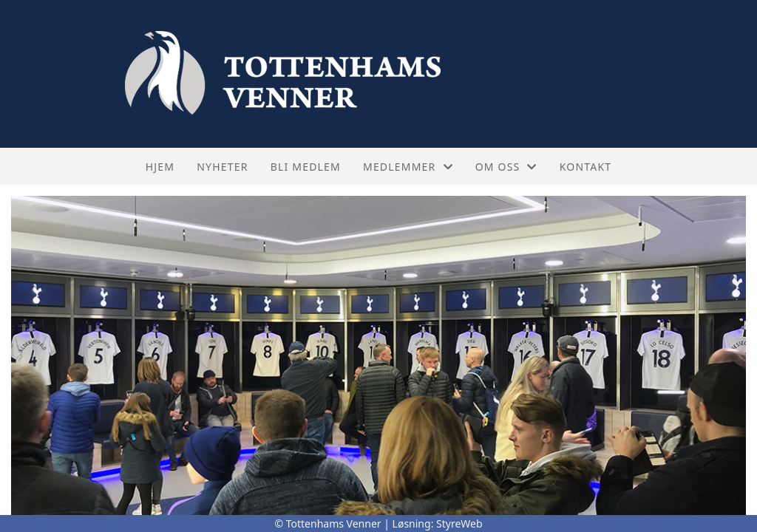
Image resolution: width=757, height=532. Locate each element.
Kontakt (586, 167)
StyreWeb (459, 524)
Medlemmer (408, 167)
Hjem (160, 167)
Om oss (506, 167)
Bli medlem (306, 167)
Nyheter (222, 167)
